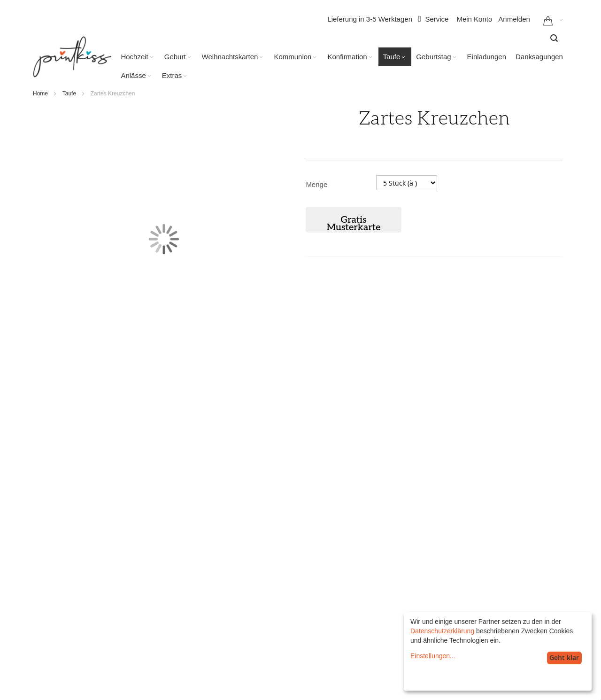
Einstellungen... (433, 656)
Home (40, 93)
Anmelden (514, 19)
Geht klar (564, 657)
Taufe (69, 93)
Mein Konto (474, 19)
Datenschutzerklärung (442, 631)
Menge (316, 184)
